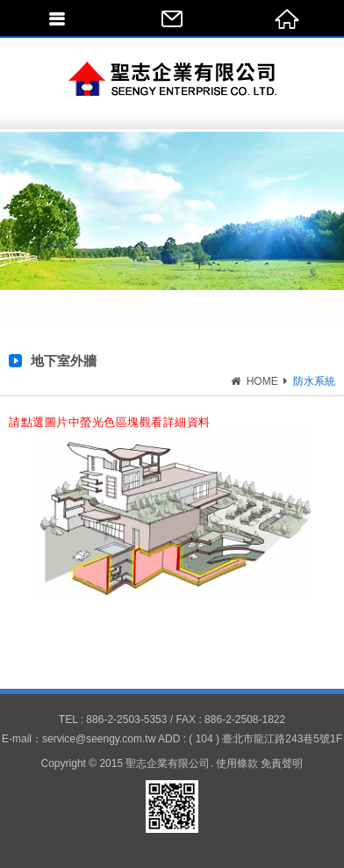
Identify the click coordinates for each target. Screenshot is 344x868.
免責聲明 (282, 763)
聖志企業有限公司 (172, 79)
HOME (261, 381)
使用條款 (237, 763)
